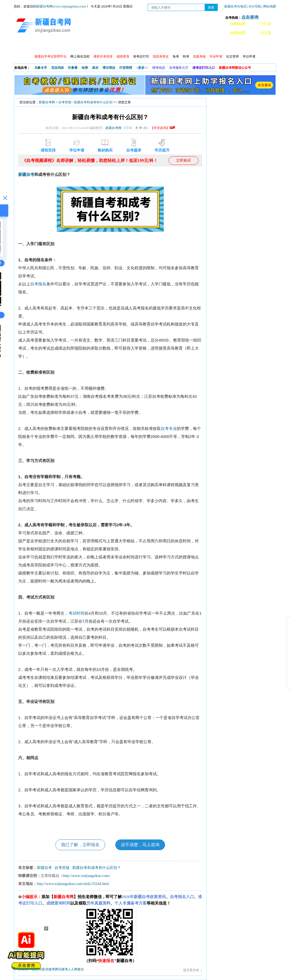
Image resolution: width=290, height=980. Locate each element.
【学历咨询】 (163, 128)
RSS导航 (255, 6)
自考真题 (202, 46)
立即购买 (184, 160)
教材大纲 (179, 46)
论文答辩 (232, 56)
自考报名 (38, 284)
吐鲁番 (73, 68)
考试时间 (77, 613)
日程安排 (87, 46)
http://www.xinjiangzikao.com (86, 876)
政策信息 (41, 46)
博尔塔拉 (109, 68)
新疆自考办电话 (235, 6)
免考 (176, 56)
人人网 (72, 969)
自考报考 (64, 46)
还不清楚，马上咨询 (140, 845)
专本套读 (156, 46)
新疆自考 (26, 175)
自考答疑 (65, 102)
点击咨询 (250, 17)
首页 (22, 46)
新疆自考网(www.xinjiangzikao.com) (61, 6)
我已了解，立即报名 (80, 845)
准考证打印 (141, 56)
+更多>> (142, 68)
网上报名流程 (80, 56)
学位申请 (249, 56)
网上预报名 (250, 46)
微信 (81, 969)
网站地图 (270, 6)
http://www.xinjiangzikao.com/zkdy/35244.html (73, 884)
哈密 (85, 68)
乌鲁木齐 (41, 68)
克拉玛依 (58, 68)
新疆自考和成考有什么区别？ (95, 102)
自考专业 (133, 46)
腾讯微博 (61, 969)
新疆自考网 (47, 102)
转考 (186, 56)
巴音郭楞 (126, 68)
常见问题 (225, 46)
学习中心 (110, 46)
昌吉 (95, 68)
